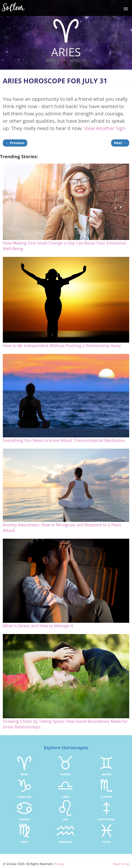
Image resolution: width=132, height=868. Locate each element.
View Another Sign (105, 128)
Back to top (121, 864)
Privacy (59, 864)
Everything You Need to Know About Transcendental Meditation (64, 440)
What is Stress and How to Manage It (38, 626)
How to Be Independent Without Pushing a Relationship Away (62, 345)
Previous (15, 143)
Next (120, 143)
